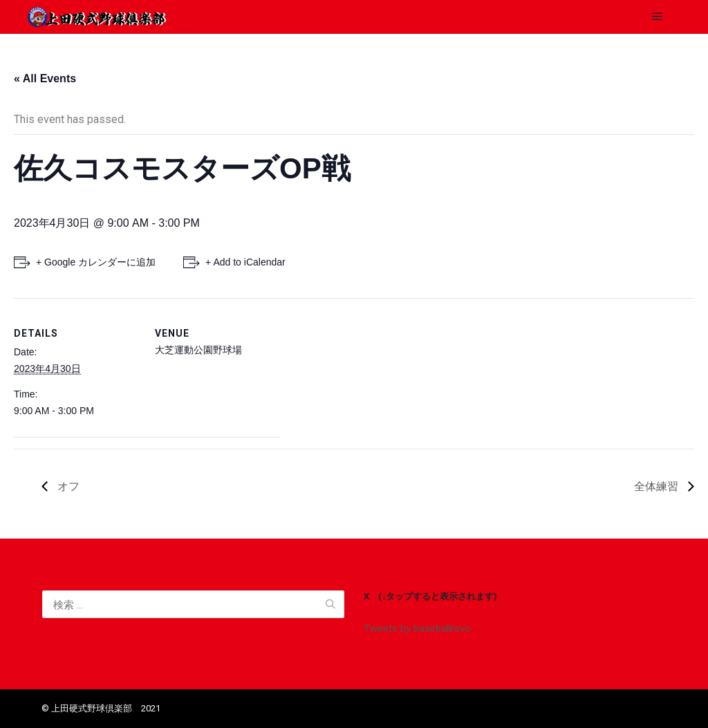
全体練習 (658, 486)
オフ (67, 486)
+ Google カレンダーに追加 (96, 262)
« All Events (45, 78)
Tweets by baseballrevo (417, 628)
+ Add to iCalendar (245, 262)
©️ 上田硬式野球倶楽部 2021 (101, 708)
